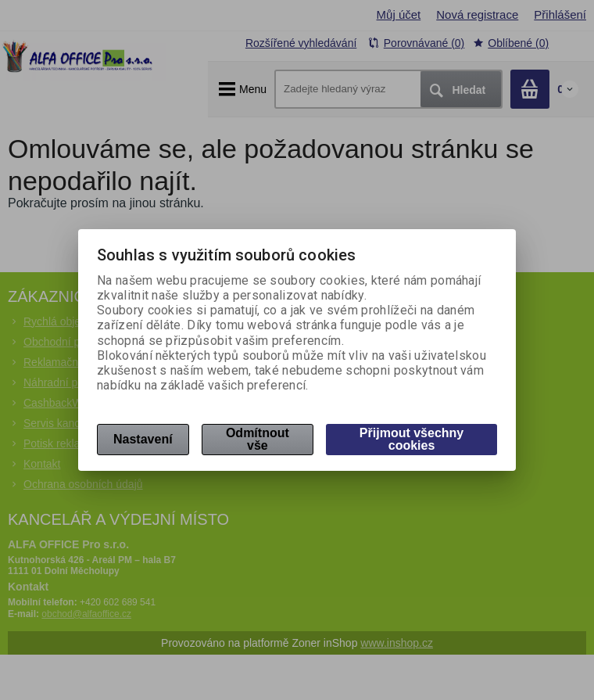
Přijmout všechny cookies (412, 439)
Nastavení (143, 439)
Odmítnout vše (258, 439)
